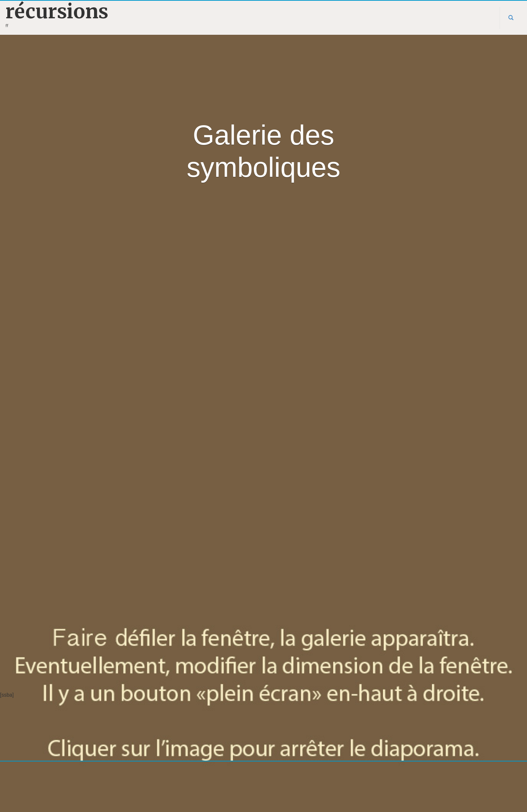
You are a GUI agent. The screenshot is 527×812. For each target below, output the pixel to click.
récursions (57, 12)
